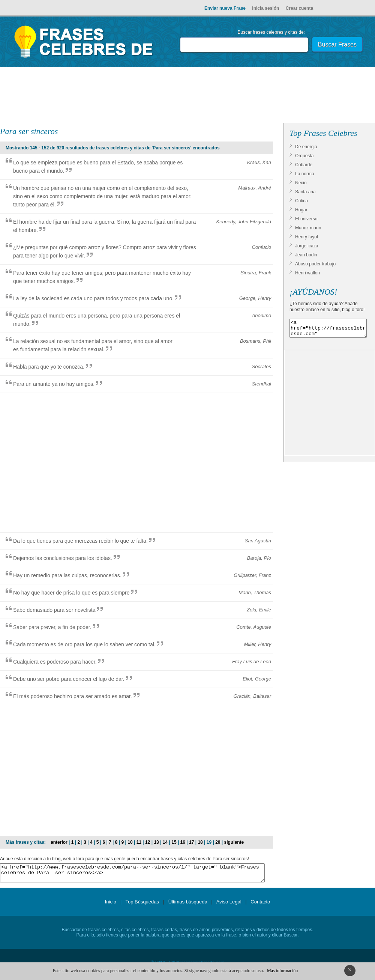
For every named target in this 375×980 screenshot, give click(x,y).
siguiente (234, 842)
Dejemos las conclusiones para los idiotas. (63, 558)
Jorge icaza (307, 246)
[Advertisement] (187, 96)
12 (148, 842)
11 (139, 842)
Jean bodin (306, 255)
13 (156, 842)
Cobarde (304, 165)
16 (183, 842)
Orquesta (304, 156)
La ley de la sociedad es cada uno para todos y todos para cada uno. (93, 298)
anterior (59, 842)
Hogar (301, 210)
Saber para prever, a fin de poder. (52, 627)
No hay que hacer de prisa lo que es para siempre (71, 593)
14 (165, 842)
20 (218, 842)
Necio (301, 183)
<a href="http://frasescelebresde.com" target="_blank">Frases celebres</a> (328, 330)
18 (200, 842)
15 (174, 842)
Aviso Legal (229, 905)
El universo (306, 219)
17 (191, 842)
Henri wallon (307, 273)
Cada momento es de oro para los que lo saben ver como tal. (84, 644)
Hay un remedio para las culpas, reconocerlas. (67, 575)
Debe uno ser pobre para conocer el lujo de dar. (69, 679)
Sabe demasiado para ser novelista (54, 610)
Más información (282, 971)
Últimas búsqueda (188, 905)
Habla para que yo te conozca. (49, 367)
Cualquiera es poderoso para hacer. (55, 662)
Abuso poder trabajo (315, 264)
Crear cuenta (299, 8)
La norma (305, 174)
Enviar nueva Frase (225, 8)
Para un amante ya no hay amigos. (54, 384)
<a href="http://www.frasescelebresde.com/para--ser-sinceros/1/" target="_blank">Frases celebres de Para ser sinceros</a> (132, 875)
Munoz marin (308, 228)
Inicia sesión (265, 8)
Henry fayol (307, 237)
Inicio (111, 905)
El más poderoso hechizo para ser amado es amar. (73, 696)
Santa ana (305, 192)
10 (130, 842)
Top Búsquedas (142, 905)
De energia (306, 147)
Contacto (260, 905)
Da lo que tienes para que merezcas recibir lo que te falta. (80, 541)
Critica (301, 201)
